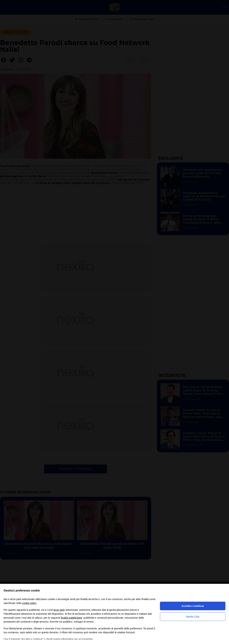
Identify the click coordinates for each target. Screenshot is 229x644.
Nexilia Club (193, 617)
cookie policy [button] (29, 603)
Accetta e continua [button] (193, 606)
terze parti (59, 610)
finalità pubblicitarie (71, 618)
